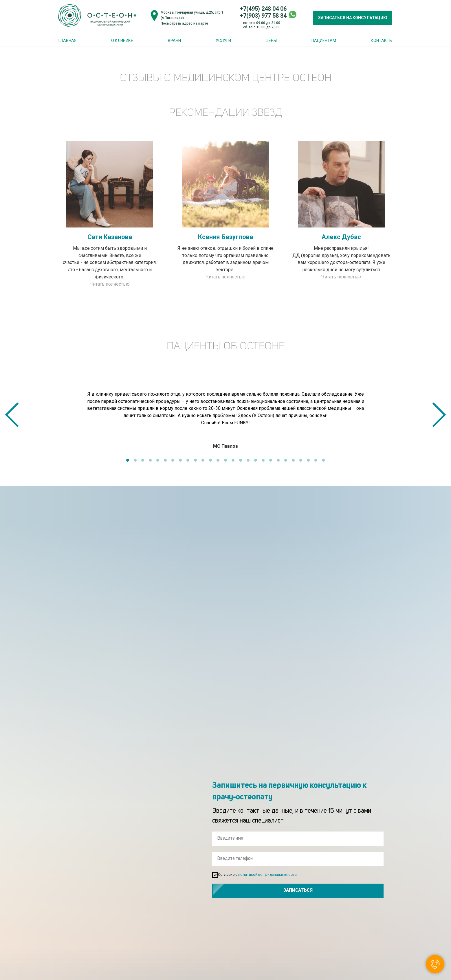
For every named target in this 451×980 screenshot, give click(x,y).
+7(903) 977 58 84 (263, 16)
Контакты (382, 41)
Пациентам (324, 41)
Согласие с (260, 875)
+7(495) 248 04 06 (263, 9)
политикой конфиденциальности (273, 875)
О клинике (122, 41)
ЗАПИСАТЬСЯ (339, 891)
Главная (67, 41)
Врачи (174, 41)
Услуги (223, 41)
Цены (271, 41)
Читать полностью (110, 284)
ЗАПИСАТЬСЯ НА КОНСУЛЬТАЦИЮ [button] (353, 18)
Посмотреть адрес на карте (184, 23)
